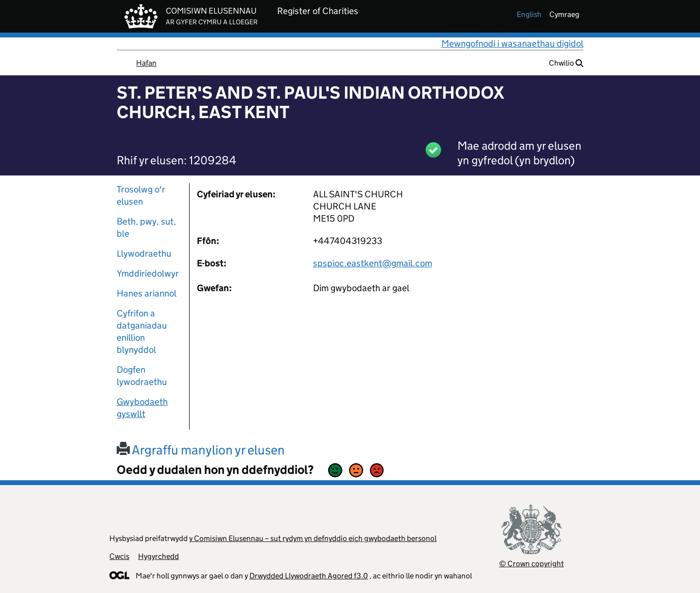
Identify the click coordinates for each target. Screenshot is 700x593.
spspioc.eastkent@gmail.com (373, 263)
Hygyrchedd (158, 556)
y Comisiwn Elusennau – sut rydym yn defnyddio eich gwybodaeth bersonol (313, 538)
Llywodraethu (144, 253)
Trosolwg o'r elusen (141, 195)
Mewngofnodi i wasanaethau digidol (512, 44)
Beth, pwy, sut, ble (146, 227)
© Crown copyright (532, 564)
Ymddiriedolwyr (148, 273)
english (529, 14)
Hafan (146, 63)
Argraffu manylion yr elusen (201, 450)
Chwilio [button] (566, 63)
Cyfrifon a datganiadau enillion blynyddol (142, 331)
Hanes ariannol (147, 293)
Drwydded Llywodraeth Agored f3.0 (309, 576)
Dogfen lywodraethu (142, 376)
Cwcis (119, 556)
